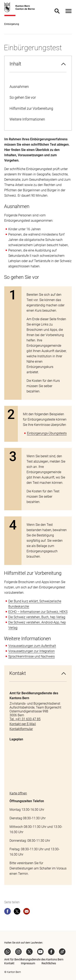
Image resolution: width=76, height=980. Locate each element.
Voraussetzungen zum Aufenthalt (32, 646)
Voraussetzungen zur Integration (32, 651)
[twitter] (17, 912)
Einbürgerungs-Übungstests (47, 433)
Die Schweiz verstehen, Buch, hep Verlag (37, 617)
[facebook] (7, 912)
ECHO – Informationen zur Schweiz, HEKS (38, 612)
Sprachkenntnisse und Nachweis (32, 656)
